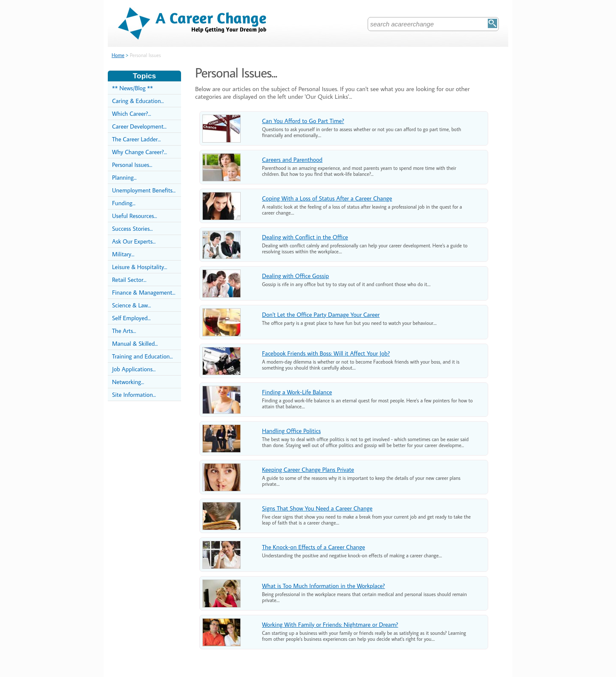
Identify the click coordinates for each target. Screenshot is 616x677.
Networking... (128, 382)
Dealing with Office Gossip (295, 276)
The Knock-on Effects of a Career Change (314, 547)
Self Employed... (131, 318)
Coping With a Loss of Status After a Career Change (327, 198)
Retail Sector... (129, 280)
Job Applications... (134, 369)
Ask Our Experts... (134, 241)
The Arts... (124, 331)
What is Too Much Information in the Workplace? (324, 586)
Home (118, 55)
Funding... (124, 203)
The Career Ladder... (136, 139)
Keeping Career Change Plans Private (308, 469)
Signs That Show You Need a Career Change (317, 508)
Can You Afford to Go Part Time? (303, 121)
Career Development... (139, 126)
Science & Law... (131, 305)
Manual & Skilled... (135, 343)
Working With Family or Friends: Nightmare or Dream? (330, 624)
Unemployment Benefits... (144, 190)
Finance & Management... (144, 292)
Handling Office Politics (291, 431)
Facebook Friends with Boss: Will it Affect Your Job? (326, 353)
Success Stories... (132, 228)
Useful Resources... (135, 216)
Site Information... (134, 394)
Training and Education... (142, 356)
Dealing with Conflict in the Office (305, 237)
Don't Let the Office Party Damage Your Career (321, 314)
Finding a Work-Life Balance (297, 392)
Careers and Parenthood (292, 159)
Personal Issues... (132, 165)
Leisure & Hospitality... (140, 267)
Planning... (124, 177)
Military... (123, 254)
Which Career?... (132, 113)
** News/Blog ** (132, 88)
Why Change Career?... (140, 152)
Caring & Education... (138, 101)
